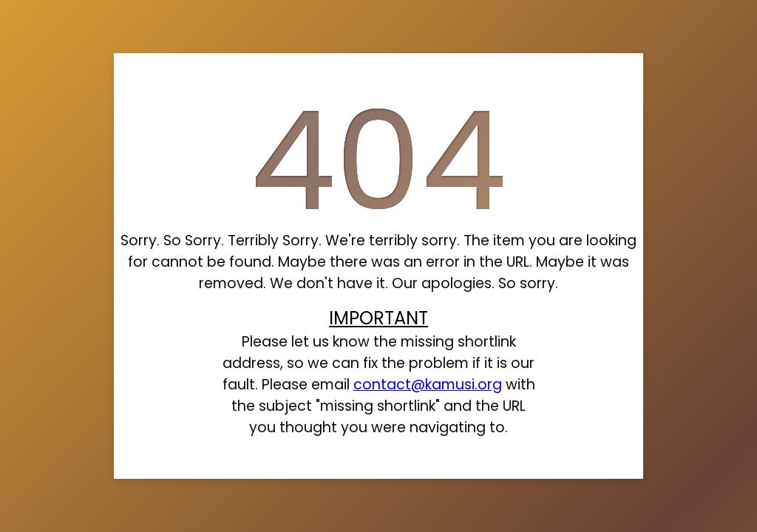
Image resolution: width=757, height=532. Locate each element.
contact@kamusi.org (428, 385)
